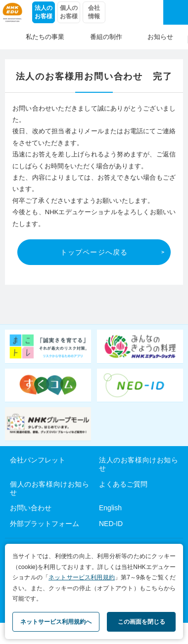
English (110, 508)
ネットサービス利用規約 (82, 577)
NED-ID (111, 524)
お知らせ (160, 37)
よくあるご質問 (123, 484)
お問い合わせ (31, 508)
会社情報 (94, 12)
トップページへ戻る (94, 252)
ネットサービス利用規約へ (56, 622)
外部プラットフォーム (45, 524)
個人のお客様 (69, 12)
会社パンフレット (38, 460)
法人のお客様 (44, 12)
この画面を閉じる (141, 622)
